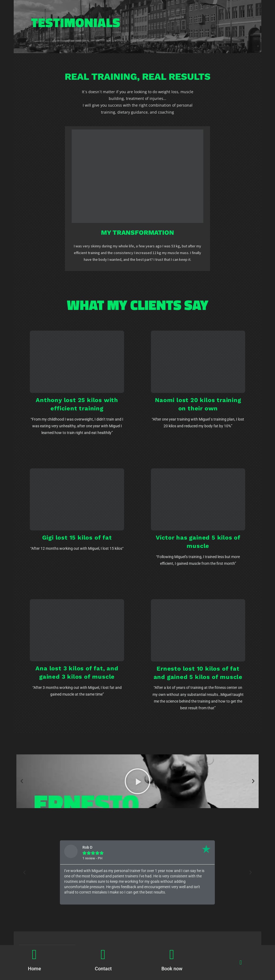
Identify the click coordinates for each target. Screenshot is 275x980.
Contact (103, 969)
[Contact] (103, 954)
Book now (172, 969)
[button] (240, 962)
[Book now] (172, 954)
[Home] (34, 954)
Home (35, 969)
